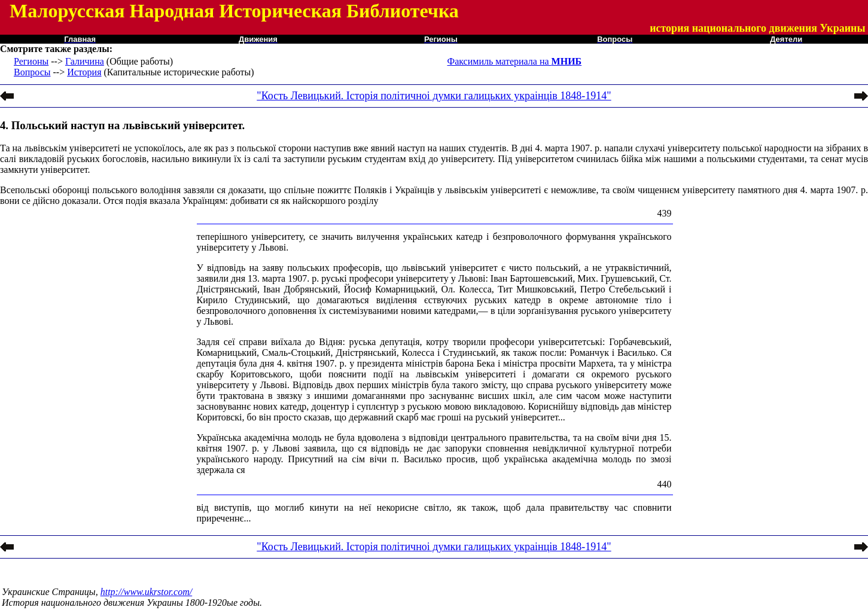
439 (665, 213)
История (84, 72)
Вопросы (32, 72)
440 (665, 484)
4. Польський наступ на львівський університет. (122, 125)
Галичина (85, 61)
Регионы (31, 61)
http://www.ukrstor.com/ (147, 592)
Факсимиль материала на (515, 61)
